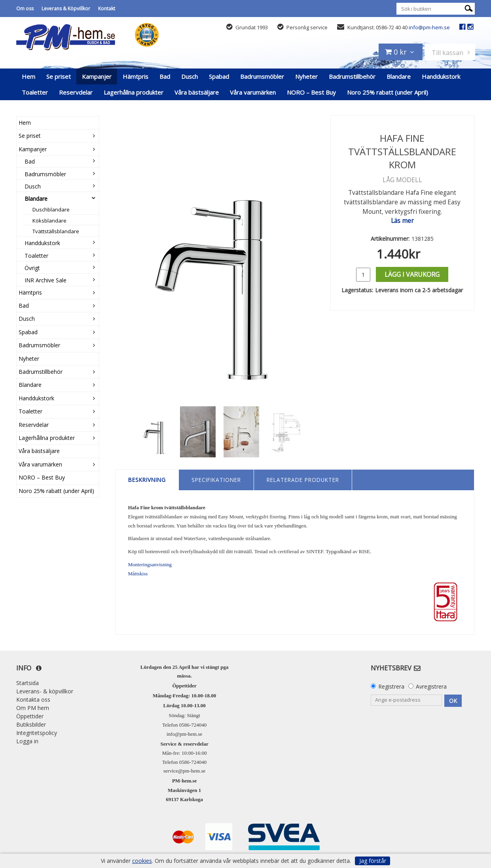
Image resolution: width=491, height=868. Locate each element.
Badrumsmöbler (262, 76)
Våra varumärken (253, 92)
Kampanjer (97, 76)
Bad (165, 76)
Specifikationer (216, 480)
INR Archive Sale (45, 280)
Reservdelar (76, 92)
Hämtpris (136, 76)
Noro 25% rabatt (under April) (388, 92)
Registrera (391, 686)
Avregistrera (431, 686)
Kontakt (107, 9)
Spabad (219, 76)
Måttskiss (138, 574)
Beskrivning (147, 480)
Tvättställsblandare (56, 231)
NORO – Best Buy (311, 92)
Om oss (25, 9)
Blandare (399, 76)
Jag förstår (373, 861)
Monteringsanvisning (150, 564)
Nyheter (306, 76)
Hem (28, 76)
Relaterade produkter (303, 480)
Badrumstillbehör (352, 76)
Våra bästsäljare (197, 92)
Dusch (190, 76)
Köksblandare (49, 221)
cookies (142, 861)
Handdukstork (441, 76)
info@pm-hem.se (429, 27)
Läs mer (402, 221)
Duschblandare (51, 209)
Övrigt (32, 268)
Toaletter (35, 92)
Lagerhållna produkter (134, 92)
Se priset (59, 76)
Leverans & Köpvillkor (66, 9)
